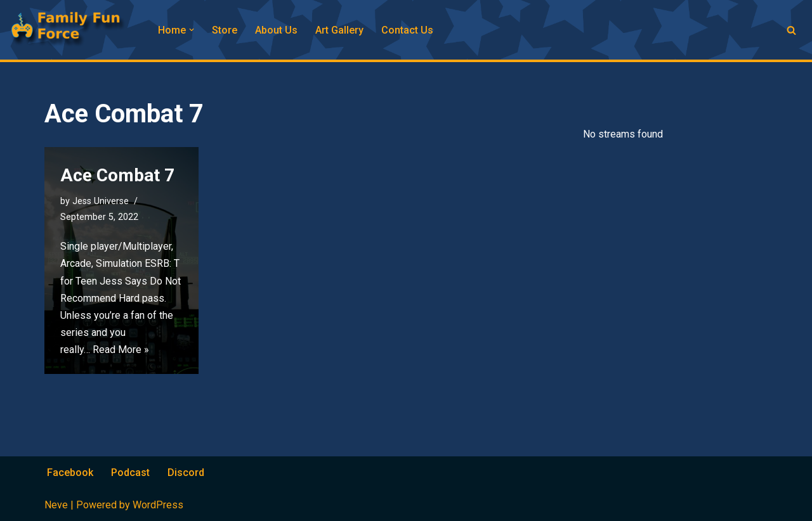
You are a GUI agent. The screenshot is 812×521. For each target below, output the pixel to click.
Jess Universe (101, 201)
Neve (56, 505)
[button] (192, 30)
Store (225, 30)
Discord (186, 473)
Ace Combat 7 (117, 175)
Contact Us (407, 30)
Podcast (130, 473)
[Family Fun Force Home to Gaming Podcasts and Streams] (73, 30)
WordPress (158, 505)
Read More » (121, 350)
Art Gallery (339, 30)
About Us (276, 30)
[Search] (791, 30)
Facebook (70, 473)
